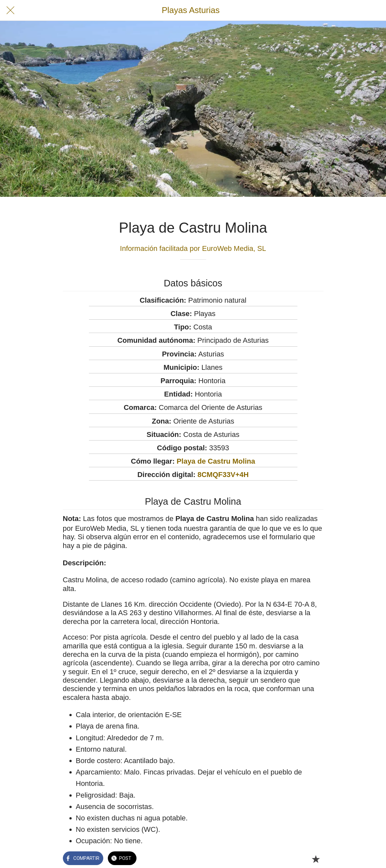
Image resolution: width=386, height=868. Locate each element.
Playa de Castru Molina (216, 461)
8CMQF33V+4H (223, 475)
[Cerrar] (10, 10)
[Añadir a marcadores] (316, 859)
